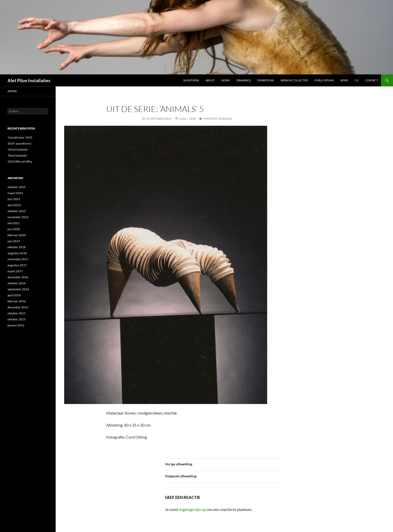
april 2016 (14, 295)
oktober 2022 (17, 211)
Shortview (191, 80)
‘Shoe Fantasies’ (18, 149)
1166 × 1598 (187, 119)
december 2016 (18, 277)
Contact (371, 80)
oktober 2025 (17, 187)
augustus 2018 (17, 253)
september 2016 (18, 289)
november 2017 (18, 259)
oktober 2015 (17, 313)
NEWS (344, 80)
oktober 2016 (17, 283)
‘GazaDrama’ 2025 (20, 137)
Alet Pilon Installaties (29, 80)
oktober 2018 (17, 247)
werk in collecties (294, 80)
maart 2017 (15, 271)
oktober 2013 (17, 319)
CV (357, 80)
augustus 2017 (17, 265)
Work (226, 80)
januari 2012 (16, 325)
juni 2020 (14, 229)
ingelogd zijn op (193, 509)
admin (12, 91)
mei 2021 (14, 223)
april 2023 (14, 205)
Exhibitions (266, 80)
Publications (324, 80)
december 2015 (18, 307)
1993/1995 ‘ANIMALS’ (218, 119)
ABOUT (210, 80)
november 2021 (18, 217)
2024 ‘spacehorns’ (20, 143)
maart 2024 (15, 193)
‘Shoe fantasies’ (18, 155)
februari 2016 (17, 301)
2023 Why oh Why (20, 161)
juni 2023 (14, 199)
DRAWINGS (244, 80)
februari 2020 (17, 235)
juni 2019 (14, 241)
